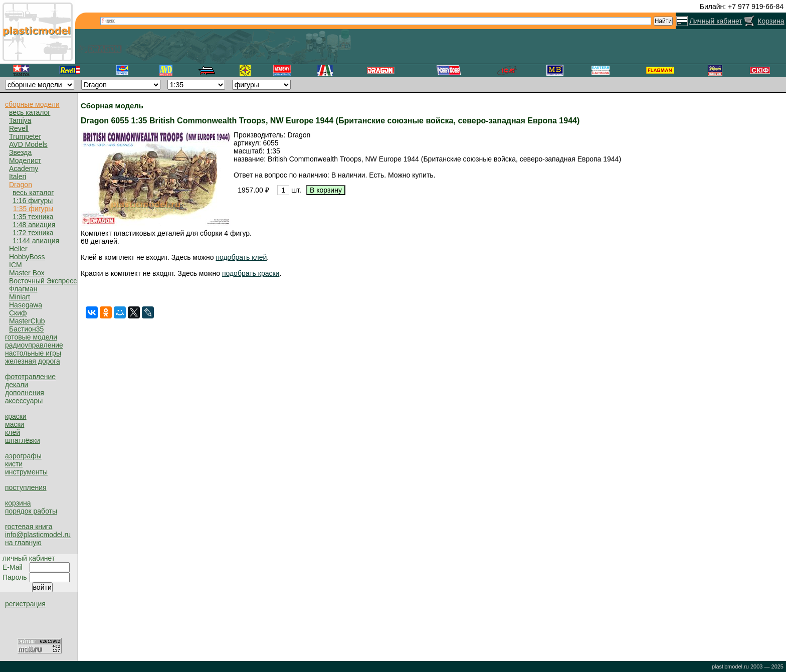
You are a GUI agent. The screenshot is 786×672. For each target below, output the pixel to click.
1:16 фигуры (33, 201)
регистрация (25, 604)
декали (17, 385)
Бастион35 (26, 329)
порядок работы (31, 511)
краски (16, 416)
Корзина (771, 21)
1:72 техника (33, 233)
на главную (23, 543)
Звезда (20, 152)
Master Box (27, 273)
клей (13, 432)
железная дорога (33, 361)
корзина (18, 503)
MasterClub (27, 321)
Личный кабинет (716, 21)
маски (15, 424)
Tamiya (20, 120)
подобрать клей (241, 257)
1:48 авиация (34, 225)
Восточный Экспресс (43, 281)
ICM (16, 265)
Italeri (18, 177)
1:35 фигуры (33, 209)
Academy (24, 169)
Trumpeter (25, 136)
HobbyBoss (27, 257)
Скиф (18, 313)
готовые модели (31, 337)
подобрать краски (251, 273)
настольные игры (33, 353)
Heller (18, 249)
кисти (14, 464)
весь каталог (30, 112)
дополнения (25, 393)
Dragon (21, 185)
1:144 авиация (36, 241)
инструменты (26, 472)
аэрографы (23, 456)
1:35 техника (33, 217)
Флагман (23, 289)
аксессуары (24, 401)
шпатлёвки (23, 440)
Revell (19, 128)
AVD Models (28, 144)
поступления (26, 487)
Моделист (25, 160)
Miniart (20, 297)
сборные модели (32, 104)
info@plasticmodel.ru (38, 535)
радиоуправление (34, 345)
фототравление (30, 377)
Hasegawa (26, 305)
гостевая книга (29, 527)
